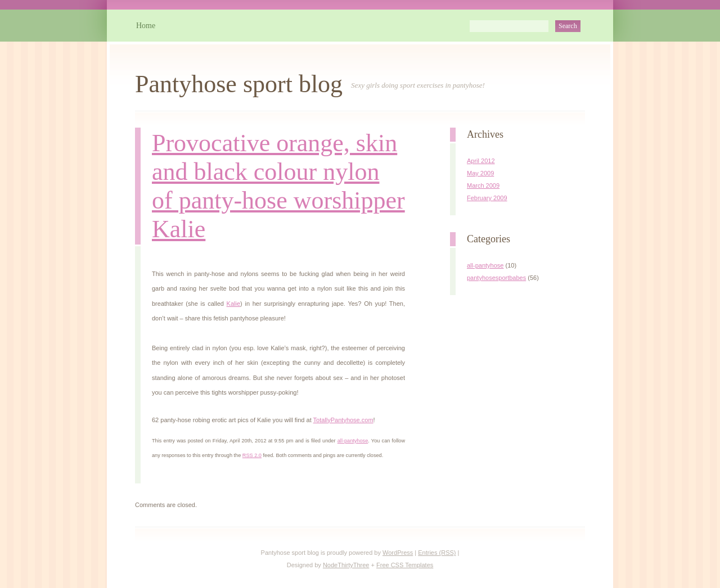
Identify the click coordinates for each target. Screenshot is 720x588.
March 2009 (483, 186)
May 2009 (480, 173)
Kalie (233, 304)
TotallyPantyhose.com (343, 420)
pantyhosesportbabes (496, 278)
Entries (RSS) (437, 553)
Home (146, 26)
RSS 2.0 (252, 455)
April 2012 (481, 161)
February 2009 (487, 198)
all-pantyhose (353, 441)
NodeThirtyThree (346, 565)
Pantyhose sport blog (239, 84)
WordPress (398, 553)
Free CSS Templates (405, 565)
